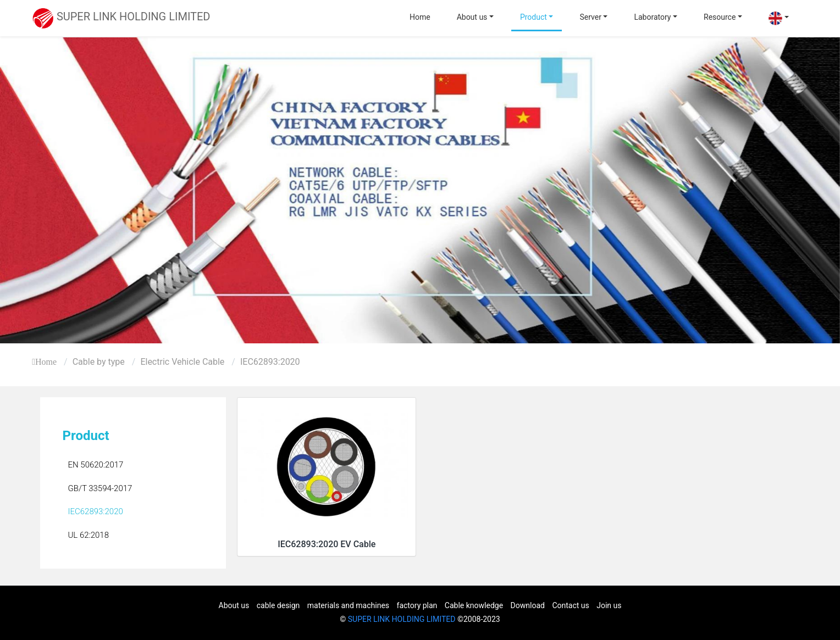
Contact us (570, 605)
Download (528, 605)
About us (472, 17)
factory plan (417, 605)
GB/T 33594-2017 (100, 488)
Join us (609, 605)
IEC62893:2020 (270, 362)
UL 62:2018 (88, 535)
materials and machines (348, 605)
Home (420, 17)
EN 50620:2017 (95, 465)
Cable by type (99, 362)
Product (534, 17)
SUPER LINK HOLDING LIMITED (402, 619)
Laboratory (652, 17)
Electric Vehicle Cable (182, 362)
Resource (720, 17)
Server (590, 17)
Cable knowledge (474, 605)
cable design (278, 605)
